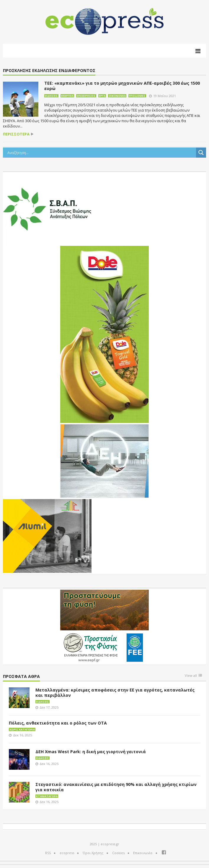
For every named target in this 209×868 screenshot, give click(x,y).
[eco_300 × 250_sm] (47, 535)
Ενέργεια (67, 96)
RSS (48, 853)
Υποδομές (137, 96)
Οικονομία (117, 96)
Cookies (118, 853)
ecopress (67, 853)
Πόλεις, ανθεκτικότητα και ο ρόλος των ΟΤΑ (58, 723)
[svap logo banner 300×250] (47, 208)
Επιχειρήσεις (86, 96)
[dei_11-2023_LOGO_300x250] (105, 460)
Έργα (102, 96)
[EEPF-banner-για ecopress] (105, 626)
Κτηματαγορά (47, 796)
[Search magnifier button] (201, 153)
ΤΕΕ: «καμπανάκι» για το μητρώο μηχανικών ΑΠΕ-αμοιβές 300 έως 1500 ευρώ (122, 86)
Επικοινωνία (143, 853)
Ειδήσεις (51, 96)
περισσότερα (16, 134)
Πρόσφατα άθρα (21, 677)
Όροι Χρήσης (93, 853)
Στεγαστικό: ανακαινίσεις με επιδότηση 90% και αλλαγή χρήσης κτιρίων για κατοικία (116, 787)
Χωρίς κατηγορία (22, 729)
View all (191, 676)
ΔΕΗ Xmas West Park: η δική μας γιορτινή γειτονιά (91, 752)
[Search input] (101, 153)
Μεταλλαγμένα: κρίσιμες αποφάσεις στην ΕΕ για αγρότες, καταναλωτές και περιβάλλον (115, 693)
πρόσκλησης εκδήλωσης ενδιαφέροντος (49, 71)
